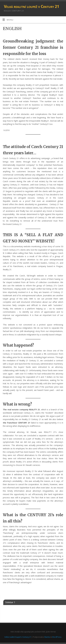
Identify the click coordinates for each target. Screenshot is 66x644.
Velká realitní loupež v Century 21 (32, 6)
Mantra (47, 637)
